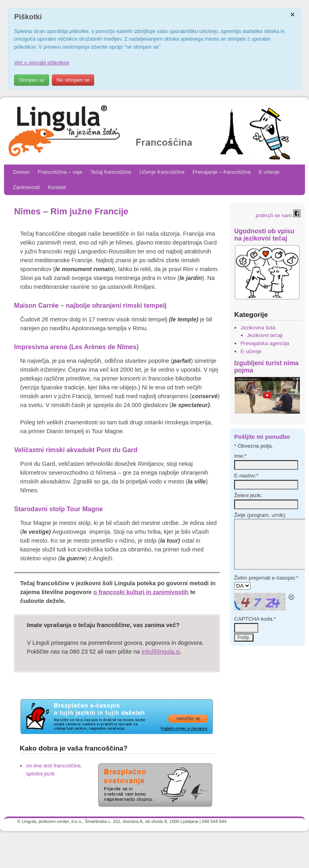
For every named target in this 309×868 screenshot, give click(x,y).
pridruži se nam (278, 215)
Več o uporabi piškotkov (42, 63)
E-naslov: (246, 476)
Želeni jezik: (248, 495)
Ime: (240, 456)
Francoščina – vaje (60, 172)
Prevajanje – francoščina (222, 172)
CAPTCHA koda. (255, 619)
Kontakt (57, 187)
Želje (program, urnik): (260, 515)
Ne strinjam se (73, 80)
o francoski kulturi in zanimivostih (141, 592)
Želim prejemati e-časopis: (266, 578)
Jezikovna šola (258, 328)
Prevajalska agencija (265, 343)
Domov (21, 172)
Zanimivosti (26, 187)
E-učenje (269, 172)
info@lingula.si (161, 652)
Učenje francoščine (162, 172)
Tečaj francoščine (111, 172)
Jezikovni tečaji (265, 335)
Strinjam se (32, 80)
